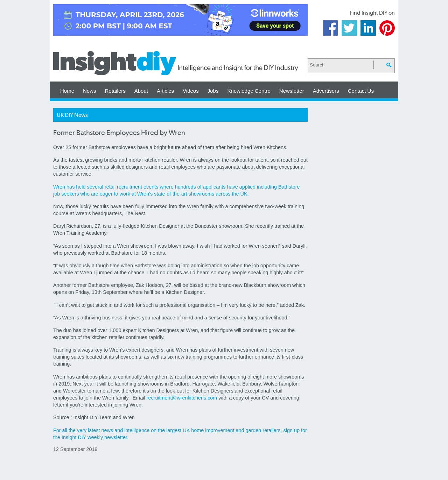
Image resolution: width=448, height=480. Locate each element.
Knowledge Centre (249, 91)
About (141, 91)
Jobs (213, 91)
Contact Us (361, 91)
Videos (191, 91)
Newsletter (292, 91)
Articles (165, 91)
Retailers (115, 91)
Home (67, 91)
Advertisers (326, 91)
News (90, 91)
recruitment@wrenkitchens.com (182, 398)
